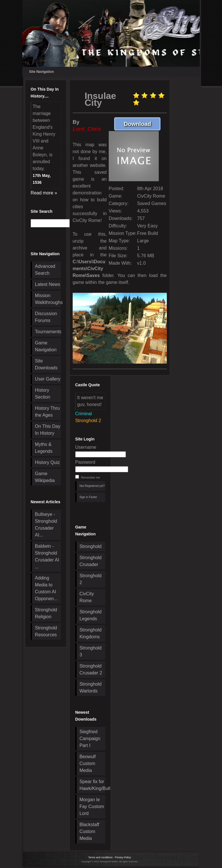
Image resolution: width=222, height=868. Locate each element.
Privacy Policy (123, 857)
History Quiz (47, 462)
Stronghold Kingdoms (91, 633)
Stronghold (91, 546)
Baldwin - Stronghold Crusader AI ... (47, 556)
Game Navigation (46, 346)
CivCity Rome (87, 597)
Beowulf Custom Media (88, 763)
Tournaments (48, 332)
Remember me (90, 478)
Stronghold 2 (91, 579)
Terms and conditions (100, 857)
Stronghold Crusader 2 (91, 669)
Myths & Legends (44, 448)
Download (142, 124)
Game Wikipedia (45, 477)
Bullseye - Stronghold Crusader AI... (46, 525)
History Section (42, 394)
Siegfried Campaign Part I (90, 739)
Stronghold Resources (46, 631)
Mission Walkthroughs (48, 299)
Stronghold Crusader (91, 561)
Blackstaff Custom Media (89, 831)
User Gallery (48, 379)
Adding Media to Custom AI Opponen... (46, 588)
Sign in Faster (88, 497)
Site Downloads (46, 364)
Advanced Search (45, 270)
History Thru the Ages (47, 412)
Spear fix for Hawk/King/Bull (93, 785)
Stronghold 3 (91, 651)
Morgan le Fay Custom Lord (92, 806)
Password (85, 462)
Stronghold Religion (46, 613)
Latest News (47, 284)
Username (86, 447)
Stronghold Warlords (91, 687)
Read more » (44, 193)
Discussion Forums (46, 317)
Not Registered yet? (92, 486)
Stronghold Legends (91, 615)
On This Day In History (48, 430)
